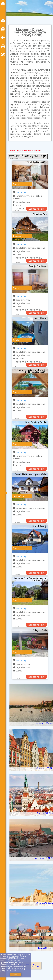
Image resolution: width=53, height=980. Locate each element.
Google (12, 957)
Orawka (16, 340)
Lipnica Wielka (19, 496)
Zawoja (16, 184)
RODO (15, 971)
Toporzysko (18, 236)
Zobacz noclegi (36, 209)
